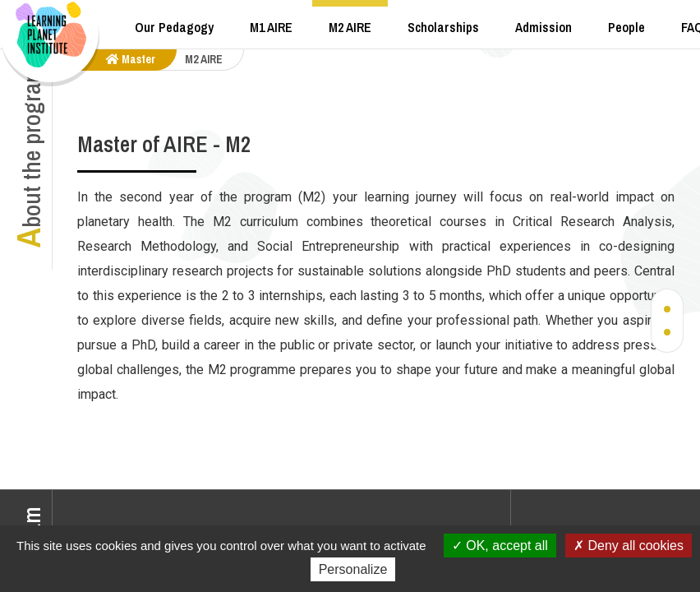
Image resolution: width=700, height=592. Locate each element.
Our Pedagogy (174, 27)
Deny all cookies (629, 546)
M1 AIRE (271, 27)
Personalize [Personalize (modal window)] (353, 569)
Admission (543, 27)
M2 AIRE (350, 27)
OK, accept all (500, 546)
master (131, 59)
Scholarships (443, 27)
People (626, 27)
